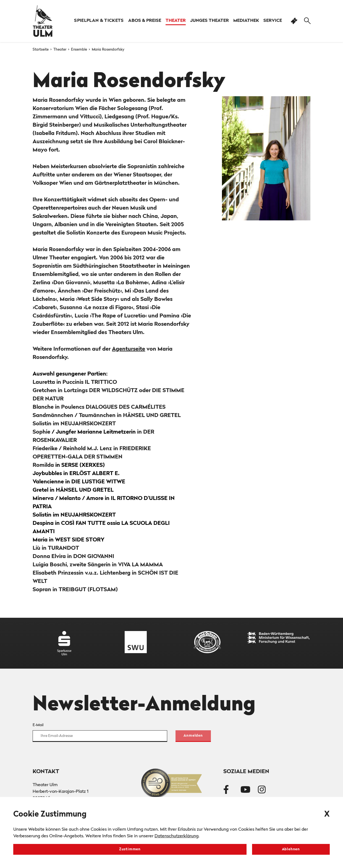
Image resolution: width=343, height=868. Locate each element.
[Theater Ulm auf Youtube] (245, 791)
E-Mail (38, 725)
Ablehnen (291, 849)
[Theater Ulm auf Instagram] (262, 791)
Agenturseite (129, 349)
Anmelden (193, 736)
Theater (60, 50)
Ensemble (79, 50)
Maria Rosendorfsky (108, 50)
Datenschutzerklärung (176, 836)
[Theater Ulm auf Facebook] (226, 791)
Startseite (41, 50)
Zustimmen (130, 849)
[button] (145, 21)
